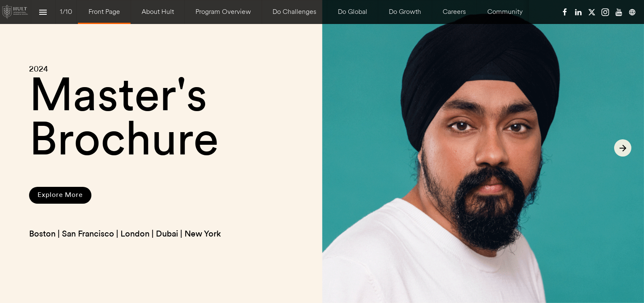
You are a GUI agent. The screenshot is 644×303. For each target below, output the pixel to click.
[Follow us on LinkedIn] (578, 12)
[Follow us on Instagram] (605, 12)
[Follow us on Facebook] (565, 12)
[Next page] (623, 148)
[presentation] (322, 151)
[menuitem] (104, 12)
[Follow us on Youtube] (619, 12)
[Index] (43, 12)
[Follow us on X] (592, 12)
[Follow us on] (632, 12)
